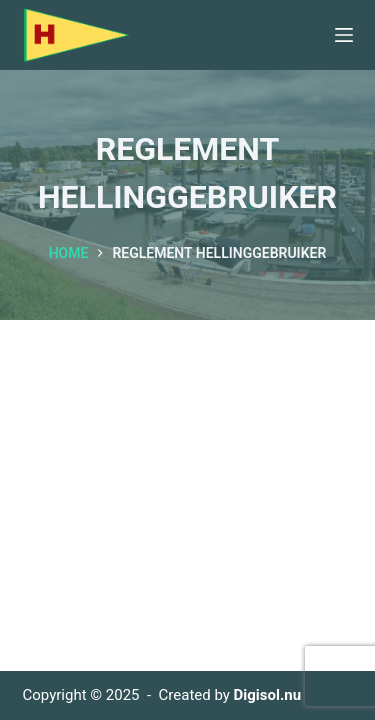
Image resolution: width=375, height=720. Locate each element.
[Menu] (344, 35)
